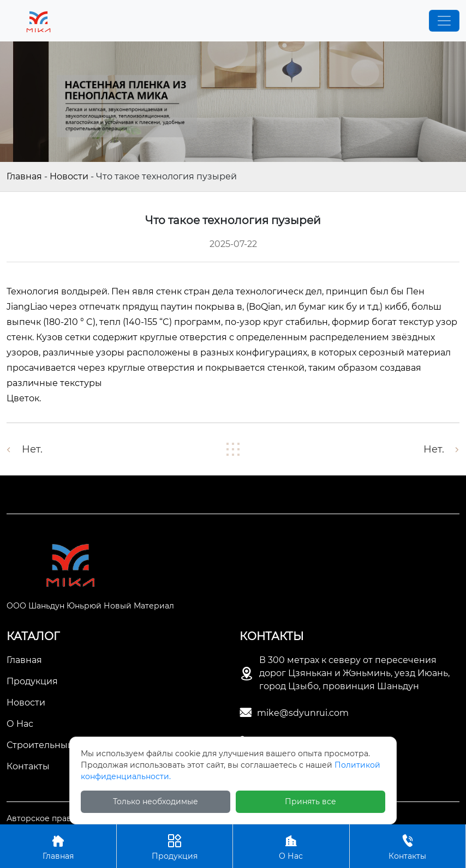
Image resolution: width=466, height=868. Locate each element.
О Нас (291, 846)
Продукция (175, 846)
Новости (69, 176)
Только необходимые (156, 801)
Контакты (408, 846)
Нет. (32, 449)
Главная (24, 176)
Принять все (310, 801)
